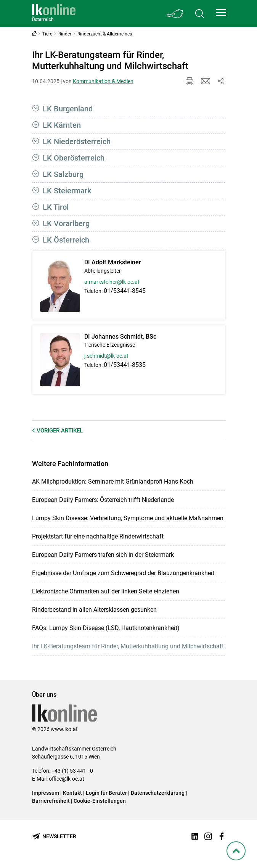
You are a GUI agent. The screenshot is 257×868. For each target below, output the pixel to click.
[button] (221, 13)
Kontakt (72, 793)
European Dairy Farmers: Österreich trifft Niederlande (103, 500)
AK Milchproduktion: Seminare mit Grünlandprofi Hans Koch (113, 481)
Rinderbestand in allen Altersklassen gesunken (94, 610)
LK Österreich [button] (66, 240)
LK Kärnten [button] (62, 125)
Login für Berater (106, 793)
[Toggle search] (200, 14)
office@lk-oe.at (67, 779)
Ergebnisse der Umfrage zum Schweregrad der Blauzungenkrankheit (123, 573)
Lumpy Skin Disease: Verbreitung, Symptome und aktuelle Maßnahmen (128, 518)
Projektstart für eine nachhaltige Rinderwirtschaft (98, 536)
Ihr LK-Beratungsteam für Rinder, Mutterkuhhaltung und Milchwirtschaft (128, 646)
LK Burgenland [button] (68, 109)
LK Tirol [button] (56, 207)
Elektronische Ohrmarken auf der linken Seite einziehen (106, 591)
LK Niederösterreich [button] (77, 141)
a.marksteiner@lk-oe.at (112, 282)
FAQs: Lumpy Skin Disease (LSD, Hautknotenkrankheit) (106, 628)
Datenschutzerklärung (158, 793)
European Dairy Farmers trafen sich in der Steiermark (103, 555)
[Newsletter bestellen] (54, 837)
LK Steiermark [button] (67, 191)
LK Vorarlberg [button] (66, 223)
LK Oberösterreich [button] (74, 158)
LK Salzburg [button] (63, 174)
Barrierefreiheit (51, 801)
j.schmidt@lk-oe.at (106, 356)
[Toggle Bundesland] (175, 14)
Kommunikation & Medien (103, 81)
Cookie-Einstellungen (100, 801)
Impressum (46, 793)
